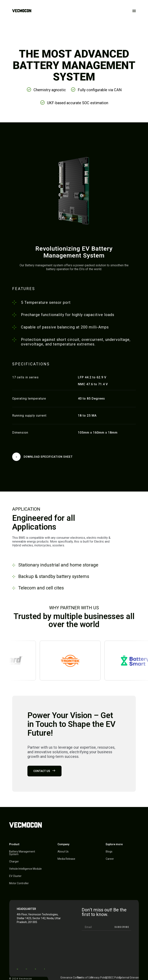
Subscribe (122, 927)
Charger (14, 861)
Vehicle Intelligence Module (25, 869)
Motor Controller (19, 883)
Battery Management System (22, 853)
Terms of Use (85, 978)
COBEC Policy (113, 978)
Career (110, 859)
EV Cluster (15, 876)
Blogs (109, 852)
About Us (63, 852)
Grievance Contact (71, 978)
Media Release (66, 859)
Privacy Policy (99, 978)
